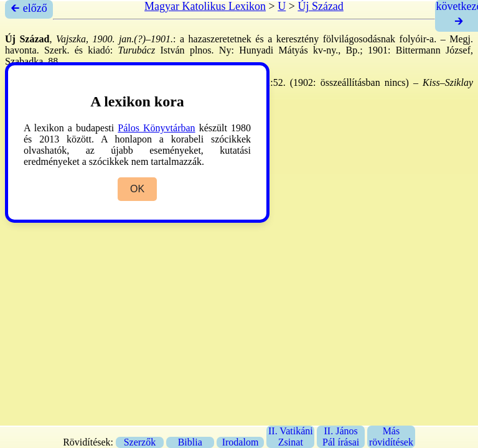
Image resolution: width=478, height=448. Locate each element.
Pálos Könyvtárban (156, 128)
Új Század (320, 6)
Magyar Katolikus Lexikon (205, 6)
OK (137, 189)
